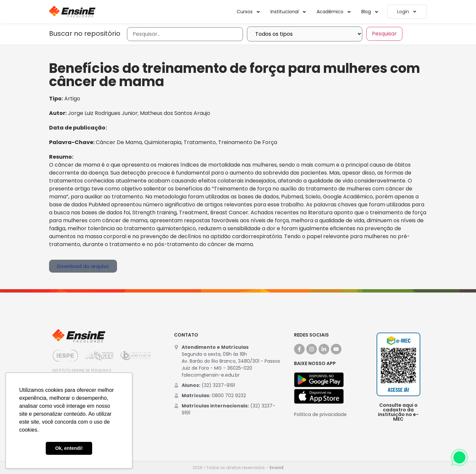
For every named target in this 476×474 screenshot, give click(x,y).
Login (407, 12)
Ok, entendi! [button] (69, 448)
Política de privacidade (320, 414)
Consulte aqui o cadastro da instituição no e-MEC (398, 412)
